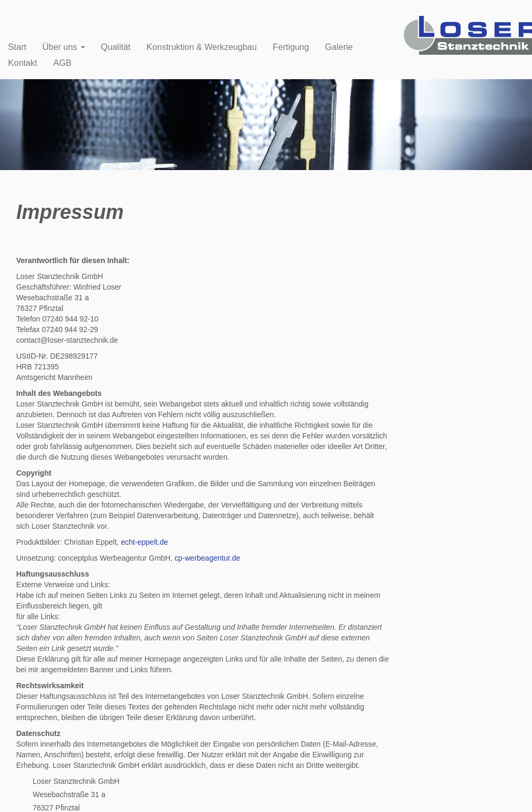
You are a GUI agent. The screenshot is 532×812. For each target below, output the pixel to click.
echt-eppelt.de (144, 542)
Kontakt (23, 63)
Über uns (63, 47)
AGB (62, 63)
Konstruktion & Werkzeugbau (202, 47)
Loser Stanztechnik (51, 798)
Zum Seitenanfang (503, 798)
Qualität (116, 47)
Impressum (95, 798)
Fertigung (291, 47)
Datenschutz (130, 798)
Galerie (339, 47)
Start (17, 47)
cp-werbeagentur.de (207, 558)
